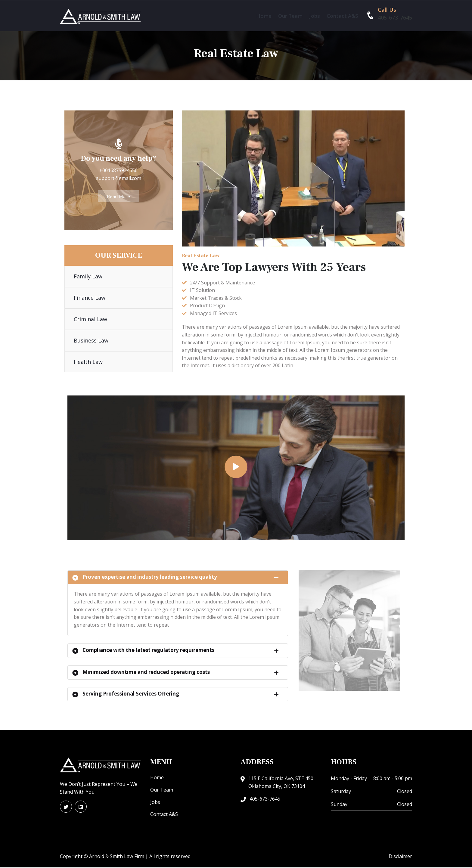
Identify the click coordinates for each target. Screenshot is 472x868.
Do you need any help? (118, 159)
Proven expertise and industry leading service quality (145, 578)
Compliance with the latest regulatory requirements (144, 651)
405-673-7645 (395, 17)
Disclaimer (400, 857)
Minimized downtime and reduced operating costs (142, 673)
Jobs (315, 16)
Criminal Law (90, 319)
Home (264, 16)
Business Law (91, 340)
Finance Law (90, 298)
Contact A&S (342, 16)
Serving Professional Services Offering (126, 694)
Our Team (290, 16)
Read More (118, 197)
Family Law (88, 277)
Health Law (88, 362)
